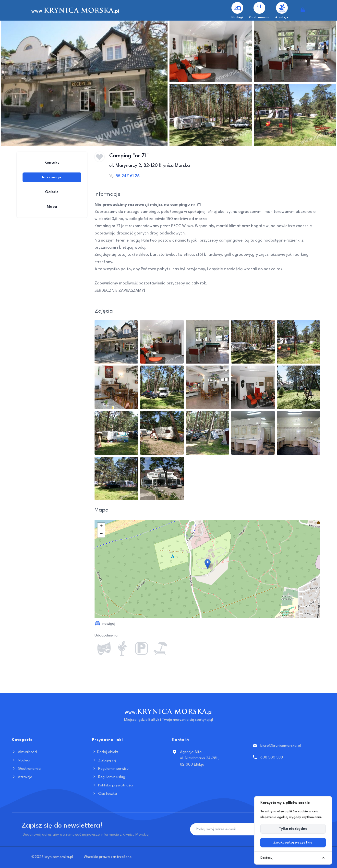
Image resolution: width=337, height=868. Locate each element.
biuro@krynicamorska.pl (281, 746)
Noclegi (21, 760)
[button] (208, 564)
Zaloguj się (104, 760)
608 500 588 (272, 758)
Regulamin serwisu (110, 769)
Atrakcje (22, 777)
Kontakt (52, 163)
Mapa (52, 207)
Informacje (52, 177)
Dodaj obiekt (105, 752)
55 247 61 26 (128, 176)
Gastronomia (26, 769)
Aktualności (24, 752)
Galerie (52, 192)
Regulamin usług (109, 777)
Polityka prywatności (112, 785)
